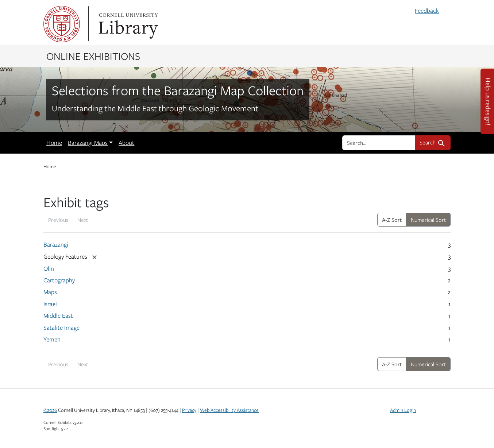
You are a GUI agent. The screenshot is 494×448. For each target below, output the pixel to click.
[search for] (379, 143)
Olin (49, 269)
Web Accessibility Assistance (229, 410)
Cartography (59, 280)
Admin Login (403, 410)
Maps (50, 292)
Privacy (189, 410)
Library (127, 24)
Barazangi (56, 244)
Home (54, 143)
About (126, 143)
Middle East (58, 316)
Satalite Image (61, 328)
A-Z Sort (392, 220)
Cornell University (62, 24)
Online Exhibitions (93, 56)
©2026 (50, 410)
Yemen (52, 339)
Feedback (427, 11)
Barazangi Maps (88, 143)
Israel (50, 304)
